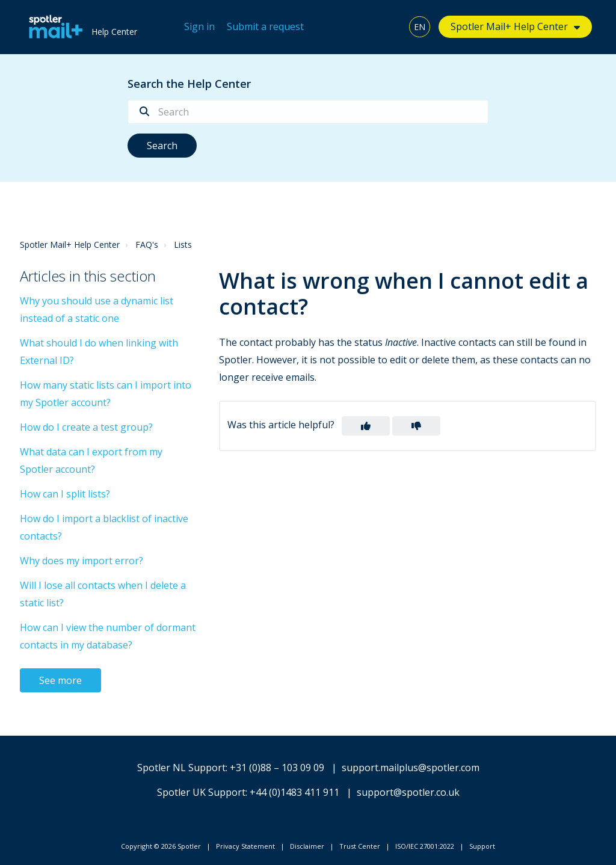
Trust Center (360, 846)
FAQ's (147, 245)
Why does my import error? (82, 561)
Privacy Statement (245, 846)
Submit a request (265, 26)
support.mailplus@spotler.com (411, 768)
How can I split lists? (65, 494)
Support (482, 846)
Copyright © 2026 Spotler (161, 846)
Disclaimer (307, 846)
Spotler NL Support (181, 768)
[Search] (308, 112)
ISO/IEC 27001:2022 (425, 846)
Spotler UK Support (201, 792)
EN (420, 27)
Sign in (199, 26)
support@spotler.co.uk (408, 792)
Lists (183, 245)
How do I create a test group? (86, 427)
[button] (366, 426)
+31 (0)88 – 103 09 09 (277, 768)
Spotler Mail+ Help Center (509, 26)
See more (60, 680)
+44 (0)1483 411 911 (294, 792)
